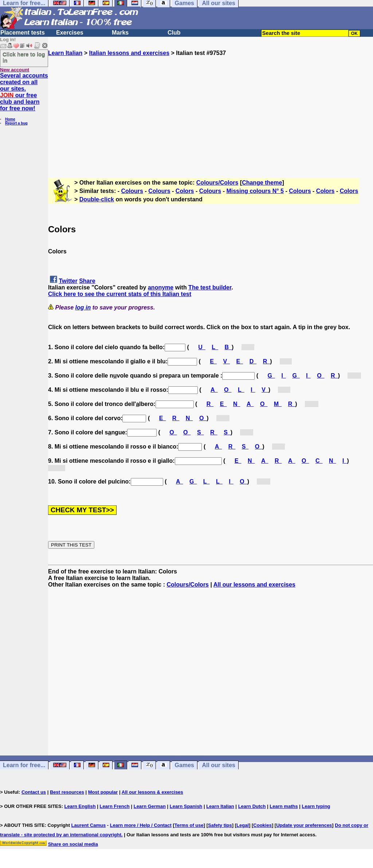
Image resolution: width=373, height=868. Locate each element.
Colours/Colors (217, 183)
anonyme (161, 287)
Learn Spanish (186, 806)
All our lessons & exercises (152, 792)
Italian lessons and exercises (129, 53)
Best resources (67, 792)
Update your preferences (304, 825)
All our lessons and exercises (254, 585)
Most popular (103, 792)
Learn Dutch (252, 806)
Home (10, 119)
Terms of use (189, 825)
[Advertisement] (211, 107)
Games (184, 765)
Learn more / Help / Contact (141, 825)
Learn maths (284, 806)
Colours (132, 191)
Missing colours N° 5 (255, 191)
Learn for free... (24, 765)
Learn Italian (65, 53)
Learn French (114, 806)
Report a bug (16, 123)
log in (83, 307)
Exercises (70, 33)
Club (174, 33)
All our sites (219, 765)
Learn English (80, 806)
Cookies (262, 825)
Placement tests (23, 33)
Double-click (97, 199)
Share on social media (73, 844)
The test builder (210, 287)
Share (87, 281)
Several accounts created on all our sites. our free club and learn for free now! (24, 92)
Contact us (34, 792)
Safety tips (220, 825)
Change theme (262, 183)
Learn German (150, 806)
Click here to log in (24, 57)
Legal (243, 825)
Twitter (68, 281)
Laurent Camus (89, 825)
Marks (120, 33)
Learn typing (316, 806)
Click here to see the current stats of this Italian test (120, 294)
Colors (185, 191)
